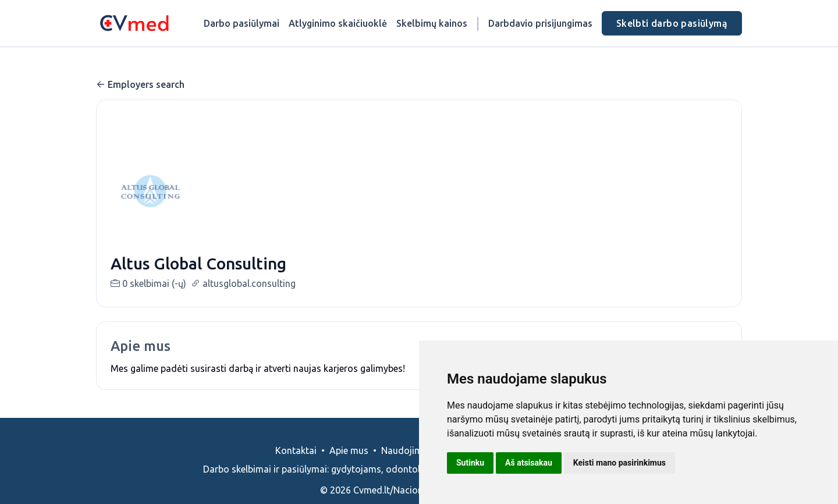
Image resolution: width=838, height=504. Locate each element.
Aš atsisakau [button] (529, 463)
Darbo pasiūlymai (242, 23)
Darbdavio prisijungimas (540, 23)
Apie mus (349, 464)
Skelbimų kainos (432, 23)
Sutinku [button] (470, 463)
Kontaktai (296, 464)
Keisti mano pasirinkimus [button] (619, 463)
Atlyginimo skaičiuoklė (338, 23)
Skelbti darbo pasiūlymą (672, 23)
